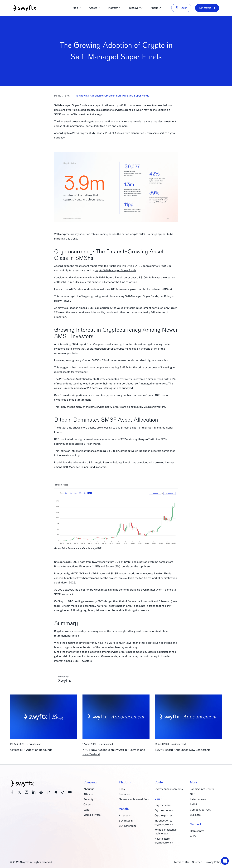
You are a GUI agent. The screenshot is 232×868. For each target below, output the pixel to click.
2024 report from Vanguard (88, 344)
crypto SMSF (138, 234)
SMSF (194, 804)
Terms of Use (182, 862)
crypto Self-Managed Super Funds (115, 270)
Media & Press (92, 815)
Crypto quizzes (163, 815)
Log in (181, 8)
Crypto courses (164, 810)
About (156, 8)
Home (58, 96)
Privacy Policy (213, 862)
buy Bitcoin (123, 428)
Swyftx (96, 562)
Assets (95, 8)
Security (89, 799)
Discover (136, 8)
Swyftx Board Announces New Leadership (183, 750)
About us (89, 789)
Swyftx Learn (162, 805)
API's (193, 836)
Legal (87, 810)
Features (124, 794)
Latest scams (198, 799)
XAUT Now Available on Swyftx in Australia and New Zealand (114, 752)
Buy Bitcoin (126, 821)
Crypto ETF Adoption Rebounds (31, 750)
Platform (115, 8)
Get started (207, 8)
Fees (122, 789)
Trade (76, 8)
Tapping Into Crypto (202, 789)
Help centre (197, 831)
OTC (193, 794)
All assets (125, 815)
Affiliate (88, 794)
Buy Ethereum (127, 826)
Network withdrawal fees (134, 799)
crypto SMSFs (119, 652)
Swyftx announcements (169, 789)
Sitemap (197, 862)
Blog (68, 96)
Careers (88, 804)
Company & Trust (200, 810)
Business (195, 815)
